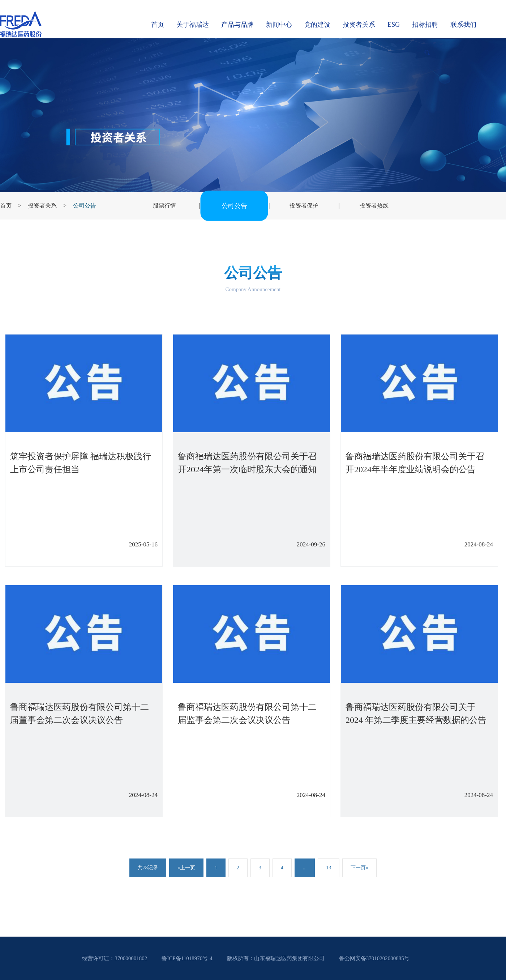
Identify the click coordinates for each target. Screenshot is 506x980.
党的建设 (317, 25)
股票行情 (164, 206)
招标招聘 (425, 25)
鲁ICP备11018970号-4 (187, 958)
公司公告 (85, 206)
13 (329, 868)
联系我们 (463, 25)
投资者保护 (304, 206)
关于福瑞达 (193, 25)
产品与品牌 (237, 25)
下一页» (359, 868)
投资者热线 (374, 206)
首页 (158, 25)
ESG (394, 25)
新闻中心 (279, 25)
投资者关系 (359, 25)
